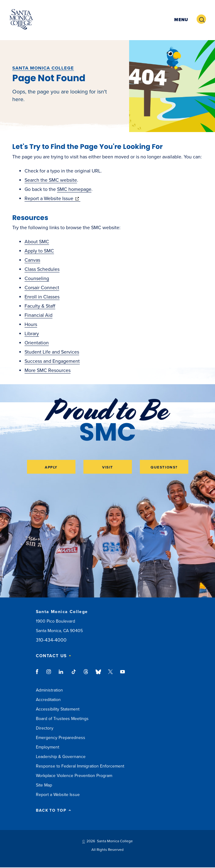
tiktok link (74, 675)
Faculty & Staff (40, 306)
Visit (108, 467)
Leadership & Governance (61, 757)
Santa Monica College (43, 68)
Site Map (44, 785)
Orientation (37, 343)
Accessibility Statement (58, 709)
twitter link (110, 675)
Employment (48, 747)
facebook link (39, 675)
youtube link (123, 675)
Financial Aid (38, 315)
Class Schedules (42, 269)
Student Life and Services (52, 352)
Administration (49, 690)
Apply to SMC (39, 251)
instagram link (49, 675)
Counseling (37, 279)
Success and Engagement (52, 361)
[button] (180, 19)
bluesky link (98, 675)
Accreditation (48, 700)
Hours (31, 324)
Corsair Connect (42, 288)
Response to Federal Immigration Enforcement (80, 766)
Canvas (32, 260)
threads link (86, 675)
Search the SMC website (51, 180)
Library (32, 334)
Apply (51, 467)
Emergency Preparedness (61, 738)
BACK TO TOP (54, 811)
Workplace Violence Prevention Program (74, 776)
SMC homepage (74, 189)
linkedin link (61, 675)
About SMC (37, 242)
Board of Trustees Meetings (62, 719)
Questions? (164, 467)
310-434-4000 (51, 640)
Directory (45, 728)
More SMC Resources (48, 370)
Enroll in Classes (42, 297)
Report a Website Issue (52, 199)
